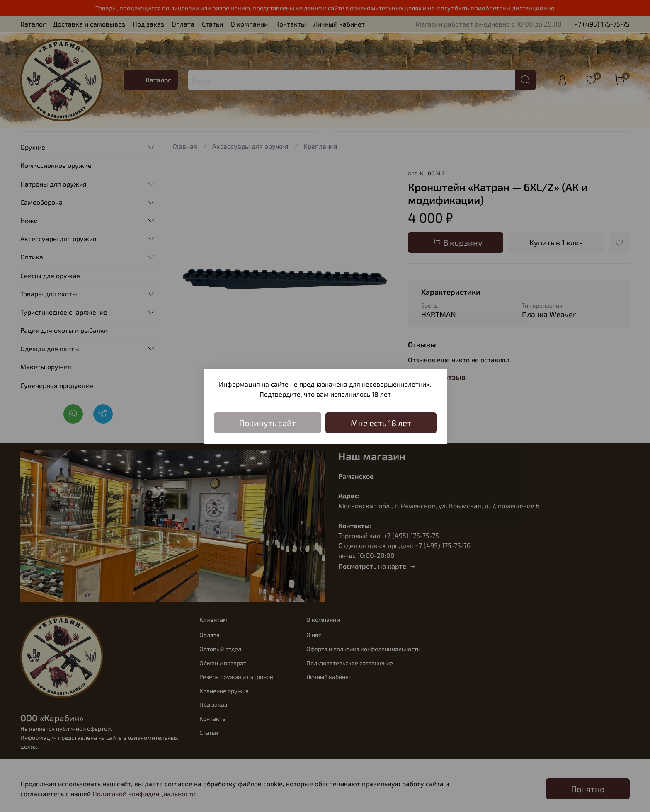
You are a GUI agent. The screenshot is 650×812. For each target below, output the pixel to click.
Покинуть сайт (268, 423)
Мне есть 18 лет (381, 423)
